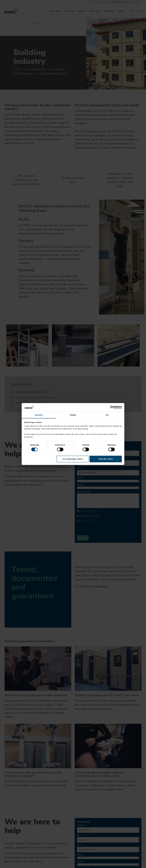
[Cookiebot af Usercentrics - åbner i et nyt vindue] (112, 407)
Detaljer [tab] (73, 415)
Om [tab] (107, 415)
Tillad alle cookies (106, 459)
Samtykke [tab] (39, 415)
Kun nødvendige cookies (73, 459)
